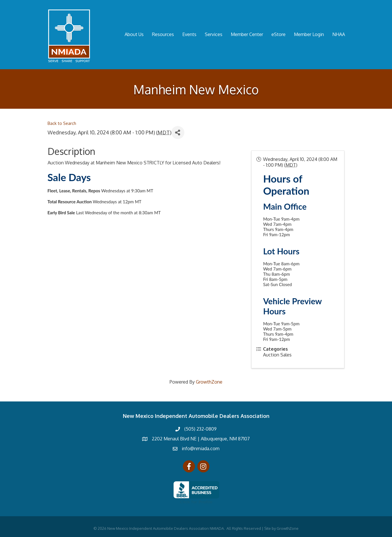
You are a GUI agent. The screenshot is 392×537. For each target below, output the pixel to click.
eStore (278, 34)
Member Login (309, 34)
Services (214, 34)
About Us (134, 34)
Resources (163, 34)
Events (189, 34)
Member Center (247, 34)
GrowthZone (209, 382)
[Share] (178, 133)
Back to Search (62, 123)
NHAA (339, 34)
